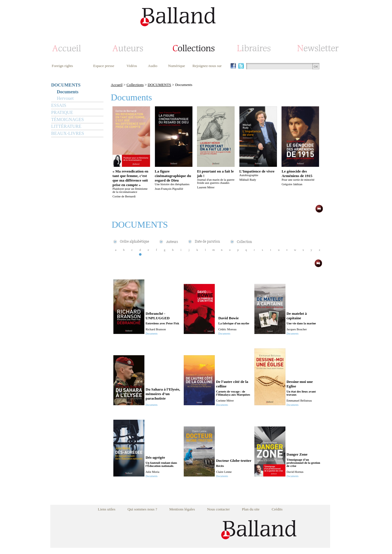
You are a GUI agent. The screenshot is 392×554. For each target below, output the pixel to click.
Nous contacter (218, 509)
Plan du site (251, 509)
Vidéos (132, 66)
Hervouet (65, 98)
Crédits (277, 509)
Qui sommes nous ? (142, 509)
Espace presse (104, 66)
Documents (68, 92)
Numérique (177, 66)
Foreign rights (62, 66)
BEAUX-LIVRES (68, 133)
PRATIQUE (62, 112)
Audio (152, 66)
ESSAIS (59, 105)
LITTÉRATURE (66, 126)
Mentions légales (182, 509)
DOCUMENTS (66, 85)
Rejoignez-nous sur (207, 66)
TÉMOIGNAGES (68, 119)
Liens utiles (107, 509)
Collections (135, 85)
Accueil (117, 85)
